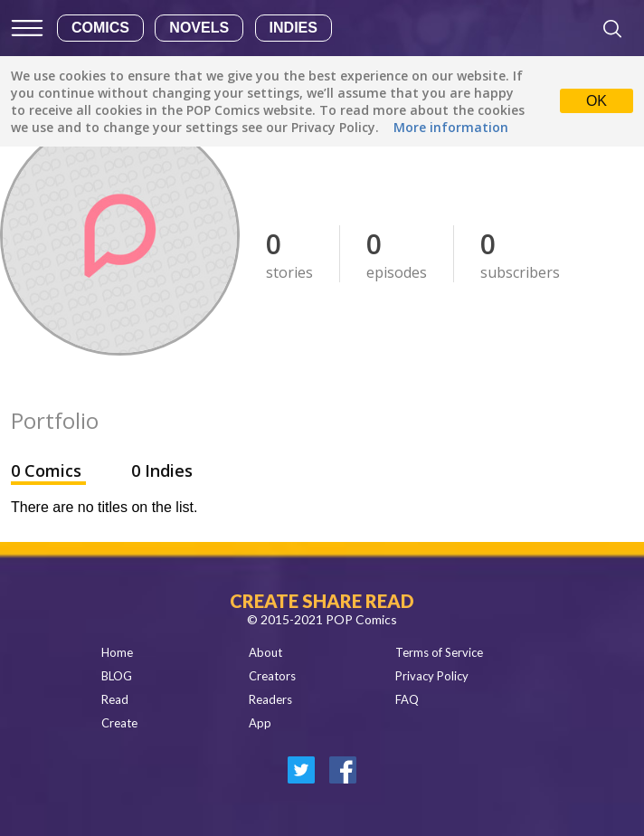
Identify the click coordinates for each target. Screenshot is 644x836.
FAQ (407, 699)
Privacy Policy (432, 676)
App (260, 723)
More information (451, 127)
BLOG (117, 676)
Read (115, 699)
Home (117, 652)
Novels (199, 28)
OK (597, 101)
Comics (100, 28)
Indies (294, 28)
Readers (270, 699)
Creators (272, 676)
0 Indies (162, 470)
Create (119, 723)
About (265, 652)
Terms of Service (439, 652)
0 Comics (48, 470)
